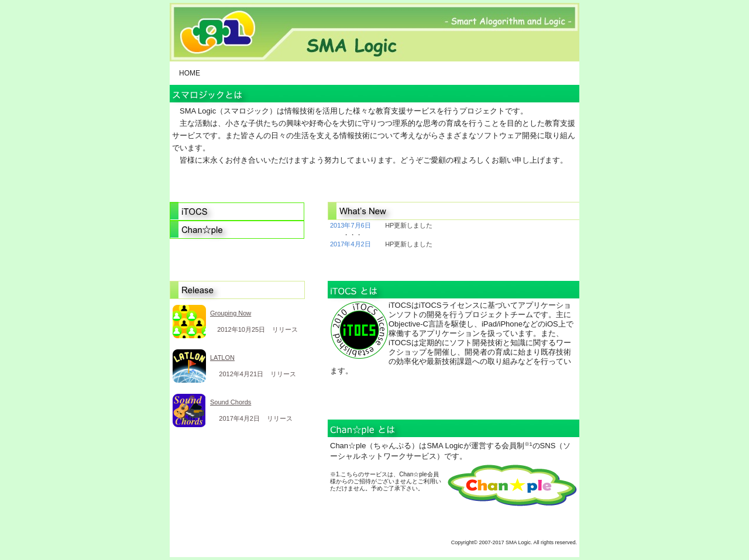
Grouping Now (231, 313)
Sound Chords (231, 402)
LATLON (222, 358)
